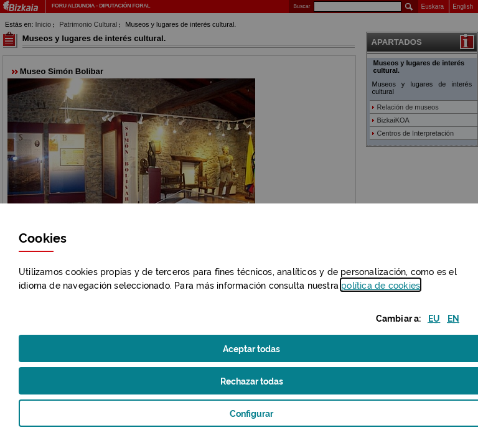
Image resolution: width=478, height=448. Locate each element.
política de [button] (381, 285)
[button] (434, 318)
